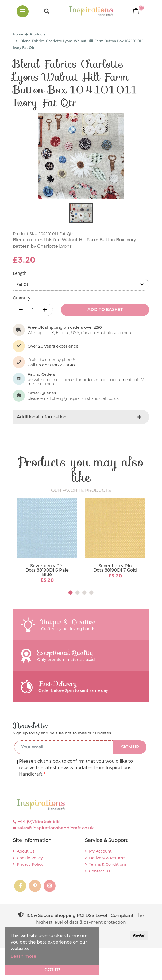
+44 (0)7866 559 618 (38, 822)
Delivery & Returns (107, 858)
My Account (100, 851)
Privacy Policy (30, 864)
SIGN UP (130, 747)
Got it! (52, 970)
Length (20, 273)
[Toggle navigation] (23, 11)
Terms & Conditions (108, 864)
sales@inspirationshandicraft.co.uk (56, 828)
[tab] (81, 417)
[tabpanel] (47, 541)
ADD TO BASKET (105, 310)
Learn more (24, 956)
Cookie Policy (30, 858)
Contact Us (100, 871)
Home (18, 34)
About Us (26, 851)
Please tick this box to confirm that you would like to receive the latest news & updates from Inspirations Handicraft (76, 768)
